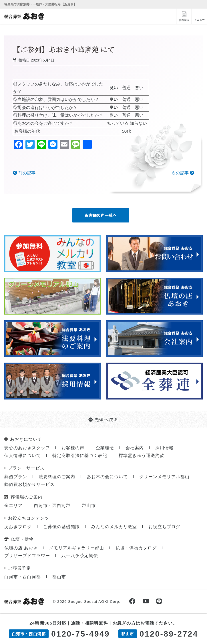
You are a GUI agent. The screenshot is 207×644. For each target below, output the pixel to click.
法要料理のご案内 (57, 477)
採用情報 (164, 448)
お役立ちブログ (164, 527)
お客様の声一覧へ (101, 215)
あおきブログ (18, 527)
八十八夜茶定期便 (80, 556)
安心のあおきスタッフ (27, 448)
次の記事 (183, 173)
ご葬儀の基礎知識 (61, 527)
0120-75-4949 (80, 634)
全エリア (13, 506)
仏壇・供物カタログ (136, 548)
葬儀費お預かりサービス (29, 485)
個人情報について (23, 456)
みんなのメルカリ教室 (114, 527)
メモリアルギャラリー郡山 (77, 548)
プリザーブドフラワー (27, 556)
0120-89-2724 (169, 634)
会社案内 (135, 448)
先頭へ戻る (103, 420)
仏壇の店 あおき (21, 548)
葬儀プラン (16, 477)
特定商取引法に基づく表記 (80, 456)
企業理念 (105, 448)
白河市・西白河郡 (52, 506)
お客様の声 (73, 448)
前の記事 (24, 173)
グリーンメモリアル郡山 (164, 477)
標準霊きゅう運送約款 (142, 456)
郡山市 (89, 506)
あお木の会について (107, 477)
